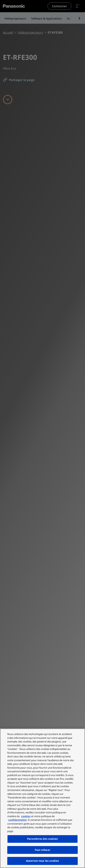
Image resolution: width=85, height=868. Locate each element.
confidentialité (17, 820)
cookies (26, 816)
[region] (42, 798)
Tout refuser (42, 850)
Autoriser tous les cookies (42, 861)
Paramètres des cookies (42, 839)
